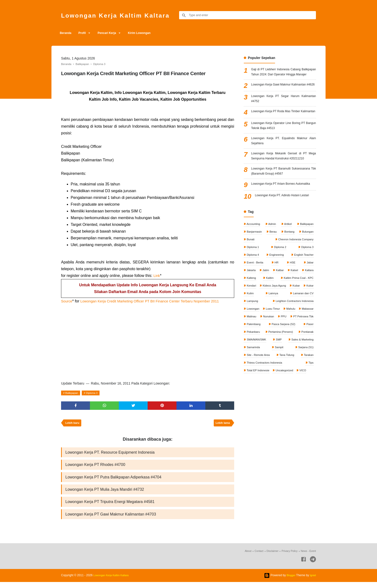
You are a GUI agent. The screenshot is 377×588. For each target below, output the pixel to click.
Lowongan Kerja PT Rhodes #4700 (95, 468)
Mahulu (273, 369)
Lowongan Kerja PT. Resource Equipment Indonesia (110, 455)
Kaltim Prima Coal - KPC (262, 337)
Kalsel (309, 321)
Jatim (271, 321)
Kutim (309, 345)
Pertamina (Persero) (280, 393)
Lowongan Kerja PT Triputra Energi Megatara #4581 (110, 507)
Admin (272, 272)
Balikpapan (73, 393)
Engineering (276, 305)
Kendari (308, 337)
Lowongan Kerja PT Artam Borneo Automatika (284, 225)
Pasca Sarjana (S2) (283, 385)
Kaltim (309, 329)
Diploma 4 (253, 305)
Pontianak (307, 393)
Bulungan (307, 281)
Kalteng (280, 329)
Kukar (296, 345)
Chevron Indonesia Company (294, 288)
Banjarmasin (254, 281)
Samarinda (253, 410)
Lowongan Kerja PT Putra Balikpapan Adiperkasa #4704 (113, 481)
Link (157, 276)
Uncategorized (286, 434)
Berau (273, 281)
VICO (305, 434)
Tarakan (308, 418)
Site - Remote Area (259, 418)
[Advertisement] (148, 341)
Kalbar (290, 321)
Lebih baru (73, 425)
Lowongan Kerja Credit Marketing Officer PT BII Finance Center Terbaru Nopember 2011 (157, 301)
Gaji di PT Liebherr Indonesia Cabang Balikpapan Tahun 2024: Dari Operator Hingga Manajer (284, 76)
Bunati (250, 288)
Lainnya (251, 353)
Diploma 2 (280, 297)
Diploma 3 (95, 393)
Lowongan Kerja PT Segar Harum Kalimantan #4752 (284, 112)
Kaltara (251, 329)
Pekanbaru (253, 393)
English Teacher (303, 305)
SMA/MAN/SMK (257, 401)
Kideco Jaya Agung (259, 345)
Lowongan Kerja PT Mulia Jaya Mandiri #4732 (105, 494)
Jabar (310, 313)
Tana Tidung (287, 418)
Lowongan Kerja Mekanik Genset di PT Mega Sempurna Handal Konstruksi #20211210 (284, 183)
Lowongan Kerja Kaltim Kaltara (125, 15)
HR (277, 313)
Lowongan (306, 361)
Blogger (290, 581)
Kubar (281, 345)
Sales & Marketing (301, 401)
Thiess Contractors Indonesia (265, 426)
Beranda (67, 33)
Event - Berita (255, 313)
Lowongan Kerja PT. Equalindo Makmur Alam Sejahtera (284, 163)
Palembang (254, 385)
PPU (275, 377)
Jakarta (251, 321)
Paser (309, 385)
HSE (292, 313)
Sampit (279, 410)
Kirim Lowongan (149, 33)
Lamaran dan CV (279, 353)
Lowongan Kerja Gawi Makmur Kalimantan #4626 (284, 95)
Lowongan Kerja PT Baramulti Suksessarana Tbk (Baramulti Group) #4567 (284, 206)
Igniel (312, 581)
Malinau (308, 369)
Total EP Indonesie (258, 434)
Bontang (289, 281)
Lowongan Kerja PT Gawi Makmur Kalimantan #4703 (111, 520)
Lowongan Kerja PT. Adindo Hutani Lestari (285, 242)
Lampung (307, 353)
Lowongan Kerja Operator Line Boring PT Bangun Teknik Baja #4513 (284, 146)
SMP (278, 401)
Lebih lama (222, 425)
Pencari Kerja (114, 33)
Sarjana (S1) (305, 410)
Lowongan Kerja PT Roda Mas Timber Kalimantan (284, 129)
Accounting (253, 272)
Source (67, 301)
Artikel (287, 272)
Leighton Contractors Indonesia (266, 361)
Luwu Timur (254, 369)
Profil (86, 33)
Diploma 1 (253, 297)
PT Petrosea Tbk (302, 377)
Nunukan (252, 377)
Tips (311, 426)
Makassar (290, 369)
